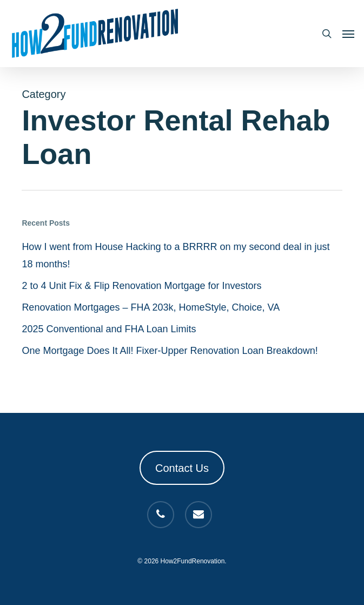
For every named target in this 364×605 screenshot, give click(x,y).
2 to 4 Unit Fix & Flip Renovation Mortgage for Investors (141, 286)
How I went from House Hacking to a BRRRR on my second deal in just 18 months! (176, 255)
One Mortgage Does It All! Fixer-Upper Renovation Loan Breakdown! (170, 351)
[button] (348, 34)
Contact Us (182, 468)
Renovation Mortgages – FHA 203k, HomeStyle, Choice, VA (151, 307)
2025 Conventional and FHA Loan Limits (109, 329)
